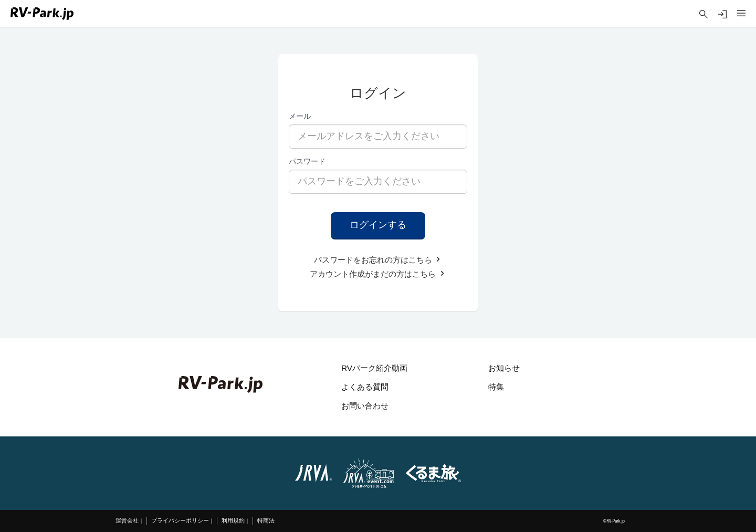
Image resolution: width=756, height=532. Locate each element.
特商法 (266, 521)
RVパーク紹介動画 (374, 368)
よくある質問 (365, 387)
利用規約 (233, 521)
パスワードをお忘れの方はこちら (378, 260)
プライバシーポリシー (180, 521)
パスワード (307, 161)
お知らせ (504, 368)
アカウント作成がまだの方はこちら (378, 274)
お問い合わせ (365, 406)
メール (300, 116)
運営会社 (127, 521)
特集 (496, 387)
